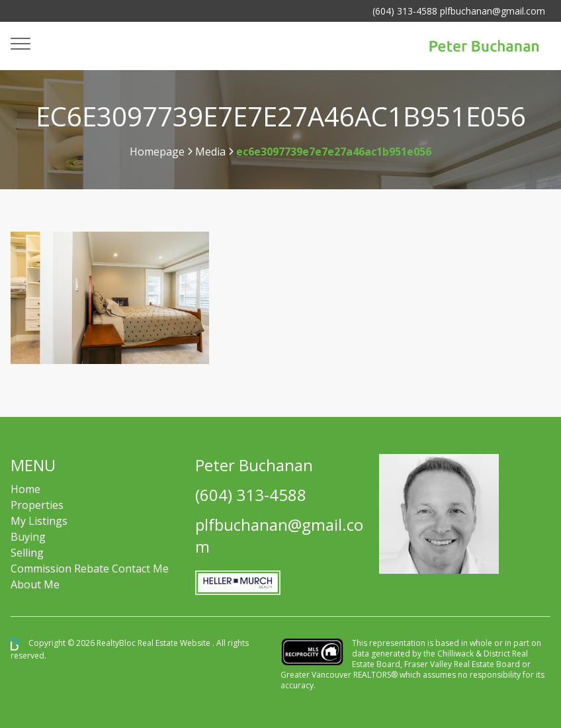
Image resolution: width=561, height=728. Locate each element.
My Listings (39, 521)
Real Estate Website (175, 644)
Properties (37, 505)
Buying (28, 537)
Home (25, 489)
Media (210, 152)
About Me (35, 584)
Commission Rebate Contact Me (90, 569)
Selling (27, 553)
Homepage (157, 152)
